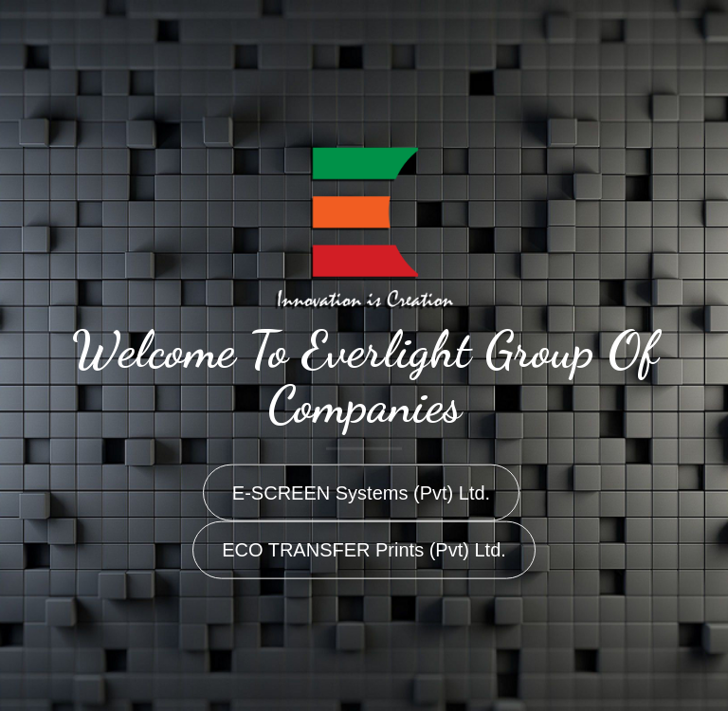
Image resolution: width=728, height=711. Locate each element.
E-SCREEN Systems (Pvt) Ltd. (361, 492)
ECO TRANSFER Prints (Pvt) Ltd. (364, 550)
